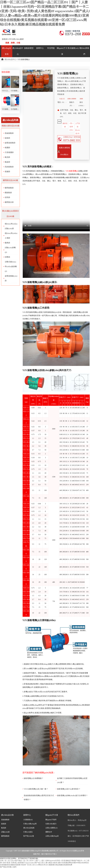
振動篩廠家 (26, 851)
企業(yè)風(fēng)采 (52, 836)
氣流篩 (7, 157)
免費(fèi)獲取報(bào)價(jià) (64, 151)
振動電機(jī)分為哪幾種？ (34, 778)
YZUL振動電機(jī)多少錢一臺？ (36, 789)
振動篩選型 (29, 48)
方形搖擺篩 (9, 152)
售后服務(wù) (73, 48)
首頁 (2, 59)
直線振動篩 (9, 133)
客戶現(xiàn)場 (29, 836)
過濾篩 (7, 172)
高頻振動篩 (9, 167)
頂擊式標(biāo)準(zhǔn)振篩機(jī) (11, 266)
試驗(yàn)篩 (5, 832)
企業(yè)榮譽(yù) (51, 828)
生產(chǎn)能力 (51, 824)
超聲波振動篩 (10, 143)
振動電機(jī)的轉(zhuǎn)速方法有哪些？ (72, 796)
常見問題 (51, 48)
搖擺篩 (7, 148)
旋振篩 (7, 138)
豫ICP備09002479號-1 (49, 854)
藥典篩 (7, 243)
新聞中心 (40, 48)
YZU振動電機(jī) (72, 171)
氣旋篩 (7, 162)
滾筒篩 (7, 197)
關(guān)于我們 (51, 820)
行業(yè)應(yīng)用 (30, 824)
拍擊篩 (7, 257)
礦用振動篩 (9, 188)
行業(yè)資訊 (28, 832)
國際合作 (49, 832)
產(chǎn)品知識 (29, 828)
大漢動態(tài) (28, 820)
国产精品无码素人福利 (8, 867)
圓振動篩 (8, 193)
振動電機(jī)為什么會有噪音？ (69, 789)
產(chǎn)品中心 (10, 59)
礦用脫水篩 (9, 202)
